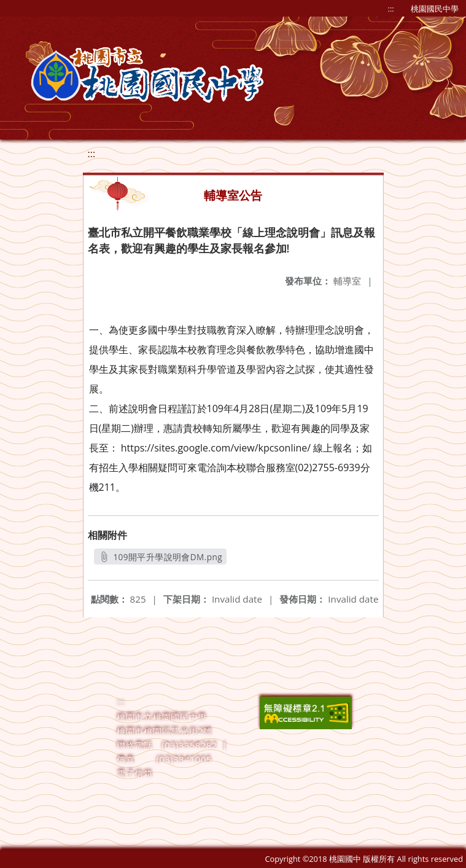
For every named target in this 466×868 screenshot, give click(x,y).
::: (391, 9)
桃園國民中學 (435, 9)
